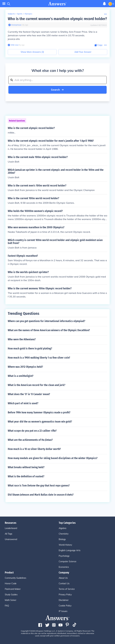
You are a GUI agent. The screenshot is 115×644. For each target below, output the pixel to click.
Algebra (62, 528)
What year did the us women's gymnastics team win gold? (40, 422)
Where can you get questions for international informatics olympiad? (46, 321)
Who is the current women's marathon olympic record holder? (57, 19)
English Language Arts (70, 550)
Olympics (28, 14)
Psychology (64, 556)
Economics (64, 567)
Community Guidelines (15, 578)
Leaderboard (11, 528)
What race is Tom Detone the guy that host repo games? (39, 486)
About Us (63, 578)
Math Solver (11, 600)
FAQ (7, 606)
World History (65, 545)
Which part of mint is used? (23, 403)
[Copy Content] (99, 45)
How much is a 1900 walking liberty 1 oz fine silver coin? (39, 358)
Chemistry (64, 534)
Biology (62, 539)
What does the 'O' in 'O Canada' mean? (29, 394)
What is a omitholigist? (21, 376)
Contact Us (64, 583)
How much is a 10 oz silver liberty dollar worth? (34, 449)
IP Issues (63, 611)
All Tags (9, 534)
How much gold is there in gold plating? (30, 349)
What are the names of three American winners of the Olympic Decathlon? (49, 330)
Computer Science (68, 561)
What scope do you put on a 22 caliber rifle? (32, 431)
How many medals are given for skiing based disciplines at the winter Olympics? (53, 458)
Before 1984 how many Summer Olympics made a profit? (39, 412)
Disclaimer (64, 600)
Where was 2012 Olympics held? (25, 367)
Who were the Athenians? (22, 339)
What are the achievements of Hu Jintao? (30, 440)
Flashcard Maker (13, 589)
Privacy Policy (65, 595)
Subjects (11, 14)
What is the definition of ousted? (26, 476)
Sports (20, 14)
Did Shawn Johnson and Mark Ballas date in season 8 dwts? (41, 495)
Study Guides (11, 595)
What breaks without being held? (26, 467)
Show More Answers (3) (32, 52)
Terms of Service (67, 589)
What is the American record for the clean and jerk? (37, 385)
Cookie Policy (65, 606)
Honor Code (11, 583)
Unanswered (11, 539)
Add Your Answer (83, 52)
